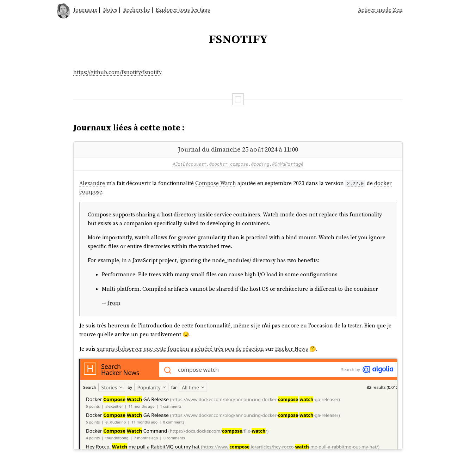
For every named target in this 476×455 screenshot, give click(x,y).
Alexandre (92, 183)
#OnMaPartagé (288, 164)
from (114, 303)
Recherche (137, 10)
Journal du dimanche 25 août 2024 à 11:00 (238, 149)
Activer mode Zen (380, 10)
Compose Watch (216, 183)
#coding (260, 164)
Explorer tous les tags (183, 10)
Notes (110, 10)
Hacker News (292, 349)
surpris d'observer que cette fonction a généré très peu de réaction (180, 349)
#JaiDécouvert (190, 164)
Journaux (85, 10)
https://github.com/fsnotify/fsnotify (118, 72)
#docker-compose (229, 164)
